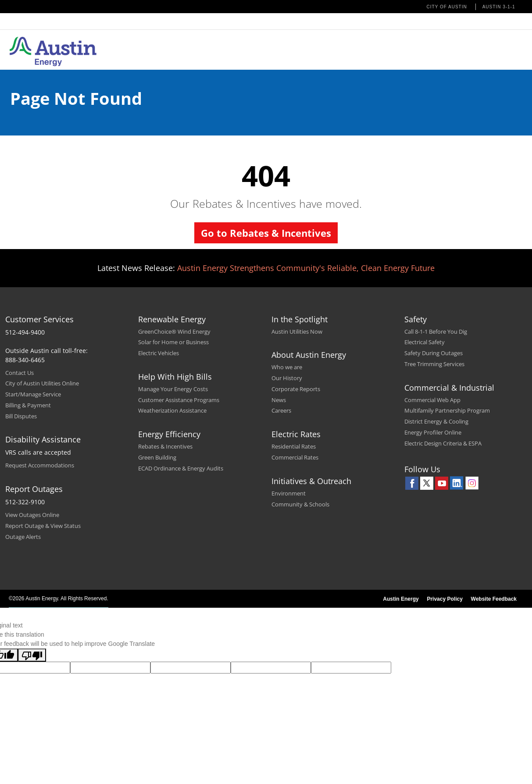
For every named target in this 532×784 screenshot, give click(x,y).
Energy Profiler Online (433, 432)
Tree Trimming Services (434, 364)
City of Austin (447, 7)
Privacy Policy (445, 599)
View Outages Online (32, 515)
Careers (281, 410)
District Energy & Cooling (436, 421)
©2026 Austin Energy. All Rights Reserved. (59, 599)
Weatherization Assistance (172, 410)
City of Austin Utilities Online (42, 383)
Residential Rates (294, 446)
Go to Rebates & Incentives (266, 233)
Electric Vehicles (159, 353)
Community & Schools (300, 504)
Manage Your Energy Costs (173, 389)
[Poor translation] (32, 655)
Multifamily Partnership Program (447, 410)
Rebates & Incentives (165, 446)
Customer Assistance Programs (179, 400)
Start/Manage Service (33, 394)
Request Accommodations (40, 465)
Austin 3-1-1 (499, 7)
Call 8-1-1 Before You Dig (436, 331)
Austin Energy (401, 599)
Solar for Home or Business (173, 342)
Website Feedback (494, 599)
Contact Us (20, 373)
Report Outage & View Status (43, 526)
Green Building (157, 457)
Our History (287, 378)
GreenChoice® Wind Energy (174, 331)
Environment (289, 493)
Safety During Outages (434, 353)
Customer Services (39, 319)
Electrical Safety (425, 342)
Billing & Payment (28, 405)
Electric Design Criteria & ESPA (443, 443)
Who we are (287, 367)
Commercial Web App (432, 400)
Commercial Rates (295, 457)
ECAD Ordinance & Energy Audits (181, 468)
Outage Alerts (23, 537)
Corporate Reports (296, 389)
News (279, 400)
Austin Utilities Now (297, 331)
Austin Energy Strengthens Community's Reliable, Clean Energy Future (306, 268)
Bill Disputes (21, 416)
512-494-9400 (25, 332)
